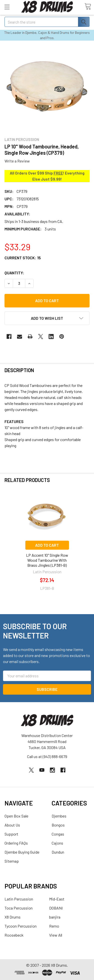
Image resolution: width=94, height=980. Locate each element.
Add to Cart (47, 545)
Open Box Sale (16, 816)
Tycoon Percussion (21, 926)
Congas (58, 834)
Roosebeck (14, 935)
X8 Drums (13, 917)
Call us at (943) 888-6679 (47, 756)
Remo (54, 926)
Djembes (59, 816)
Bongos (58, 825)
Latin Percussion (19, 899)
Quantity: (14, 273)
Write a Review (17, 161)
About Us (12, 825)
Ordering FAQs (16, 843)
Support (11, 834)
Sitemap (12, 861)
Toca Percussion (19, 908)
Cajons (57, 843)
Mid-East (57, 899)
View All (56, 935)
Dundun (58, 852)
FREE (58, 173)
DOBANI (56, 908)
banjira (55, 917)
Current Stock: (23, 258)
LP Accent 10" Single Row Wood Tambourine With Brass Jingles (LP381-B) (47, 560)
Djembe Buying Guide (22, 852)
